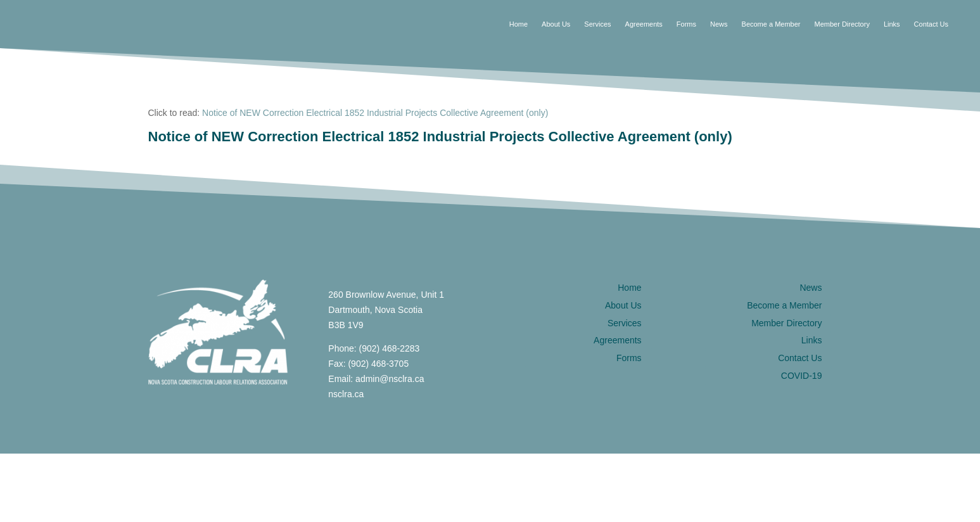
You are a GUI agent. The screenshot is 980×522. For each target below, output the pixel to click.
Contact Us (931, 24)
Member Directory (842, 24)
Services (597, 24)
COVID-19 (802, 376)
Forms (686, 24)
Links (892, 24)
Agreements (644, 24)
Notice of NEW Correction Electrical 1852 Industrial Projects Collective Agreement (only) (375, 113)
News (719, 24)
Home (519, 24)
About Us (556, 24)
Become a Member (771, 24)
